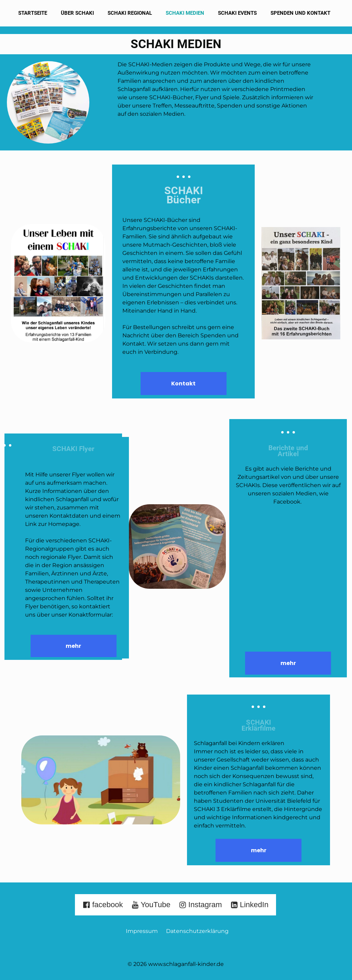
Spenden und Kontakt (300, 13)
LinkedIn (249, 905)
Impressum (144, 931)
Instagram (200, 905)
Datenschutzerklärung (197, 931)
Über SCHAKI (77, 13)
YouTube (151, 905)
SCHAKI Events (237, 13)
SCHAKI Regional (130, 13)
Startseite (33, 13)
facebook (103, 905)
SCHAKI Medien (185, 13)
